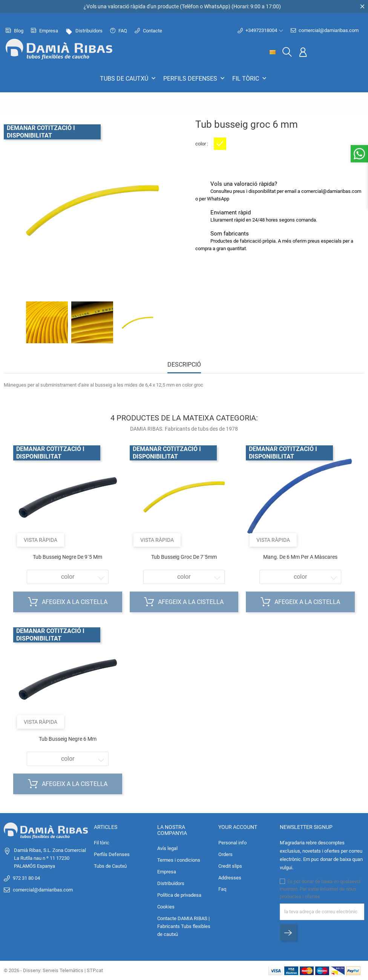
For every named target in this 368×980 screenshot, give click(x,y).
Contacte (148, 31)
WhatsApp (216, 6)
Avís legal (167, 848)
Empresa (44, 31)
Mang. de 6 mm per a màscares (300, 557)
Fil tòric (250, 78)
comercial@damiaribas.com (325, 31)
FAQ (119, 31)
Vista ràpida (41, 540)
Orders (225, 854)
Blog (15, 31)
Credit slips (230, 866)
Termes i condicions (179, 860)
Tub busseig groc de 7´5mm (184, 557)
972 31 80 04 (26, 878)
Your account (238, 827)
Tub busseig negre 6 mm (68, 739)
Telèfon (190, 6)
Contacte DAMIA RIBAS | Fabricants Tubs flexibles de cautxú (184, 926)
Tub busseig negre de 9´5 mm (67, 557)
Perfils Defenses (195, 78)
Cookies (166, 907)
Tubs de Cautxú (129, 78)
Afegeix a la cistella (68, 602)
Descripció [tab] (184, 365)
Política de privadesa (179, 895)
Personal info (232, 843)
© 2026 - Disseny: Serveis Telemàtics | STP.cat (53, 970)
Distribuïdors (84, 31)
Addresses (230, 878)
